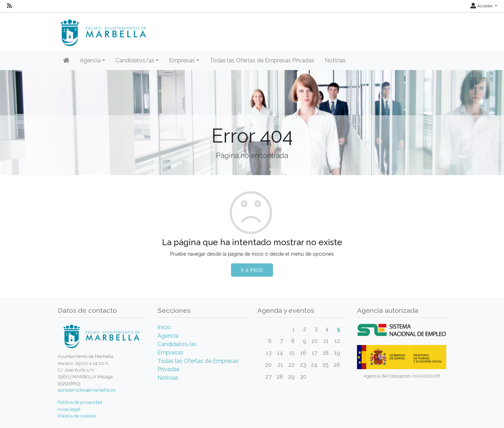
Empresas (170, 353)
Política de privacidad (80, 402)
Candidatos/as (177, 344)
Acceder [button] (482, 6)
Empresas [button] (182, 60)
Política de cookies (77, 416)
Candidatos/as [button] (135, 60)
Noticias (335, 60)
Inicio (164, 327)
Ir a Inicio (252, 270)
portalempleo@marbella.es (86, 390)
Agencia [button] (90, 60)
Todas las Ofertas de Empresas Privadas (262, 60)
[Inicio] (66, 61)
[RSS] (9, 6)
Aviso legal (69, 409)
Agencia (168, 336)
